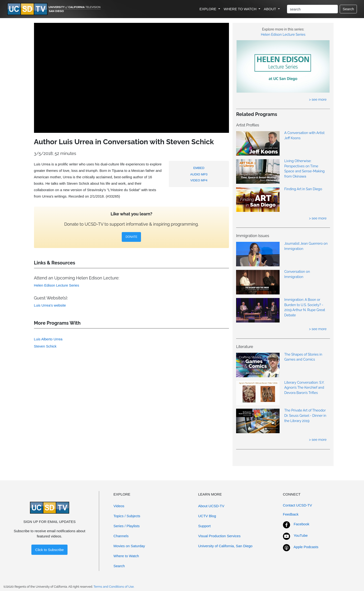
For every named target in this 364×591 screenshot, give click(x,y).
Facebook (301, 524)
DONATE (131, 237)
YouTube (301, 535)
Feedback (291, 514)
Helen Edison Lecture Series (283, 34)
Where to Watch (126, 556)
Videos (119, 506)
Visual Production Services (219, 536)
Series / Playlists (126, 526)
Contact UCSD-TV (298, 505)
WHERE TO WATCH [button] (241, 9)
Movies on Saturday (129, 546)
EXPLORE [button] (208, 9)
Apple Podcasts (306, 547)
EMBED (199, 168)
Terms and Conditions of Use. (114, 587)
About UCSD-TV (211, 506)
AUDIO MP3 (199, 174)
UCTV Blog (207, 516)
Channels (121, 536)
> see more (318, 99)
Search (348, 9)
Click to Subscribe (49, 550)
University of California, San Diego (225, 546)
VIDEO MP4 (199, 180)
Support (205, 526)
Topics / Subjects (127, 516)
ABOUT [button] (271, 9)
